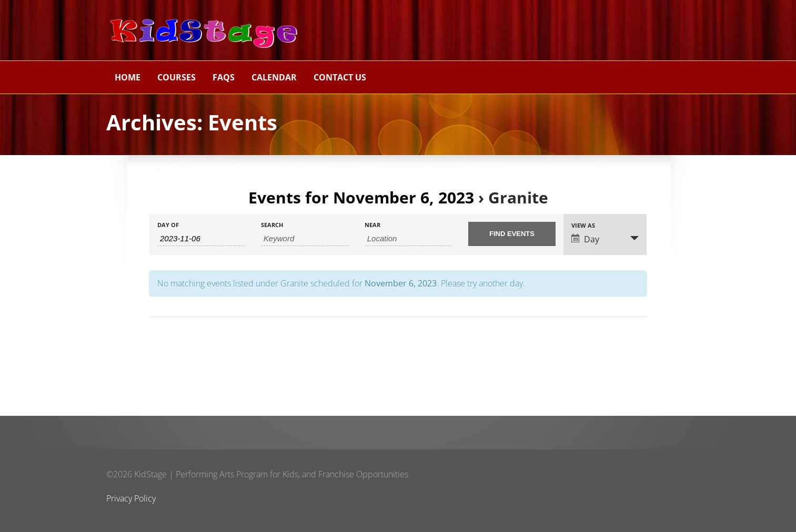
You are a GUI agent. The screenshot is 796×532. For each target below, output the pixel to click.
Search (272, 225)
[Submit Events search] (512, 234)
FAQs (224, 77)
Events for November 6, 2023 (361, 197)
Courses (177, 77)
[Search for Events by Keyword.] (305, 239)
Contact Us (340, 77)
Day (585, 239)
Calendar (274, 77)
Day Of (168, 225)
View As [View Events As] (583, 225)
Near (372, 225)
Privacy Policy (131, 498)
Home (128, 77)
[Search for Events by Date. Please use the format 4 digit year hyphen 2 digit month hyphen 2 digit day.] (201, 239)
